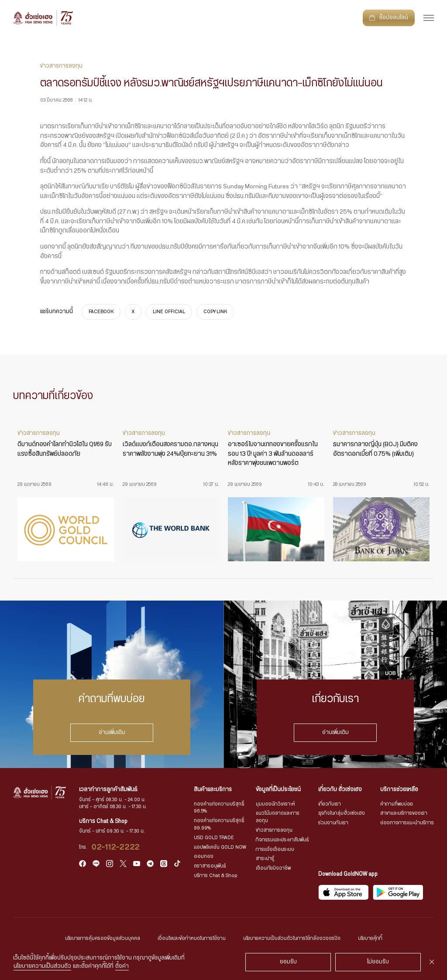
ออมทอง (204, 856)
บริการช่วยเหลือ (399, 790)
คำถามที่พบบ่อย (397, 804)
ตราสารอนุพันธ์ (210, 866)
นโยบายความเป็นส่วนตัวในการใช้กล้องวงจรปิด (292, 938)
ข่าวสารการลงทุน (274, 830)
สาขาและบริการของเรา (404, 813)
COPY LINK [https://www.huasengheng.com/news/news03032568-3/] (215, 312)
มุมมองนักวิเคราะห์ (275, 804)
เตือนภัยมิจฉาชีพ (273, 868)
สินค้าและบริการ (213, 790)
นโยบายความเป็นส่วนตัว (42, 966)
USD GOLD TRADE (214, 838)
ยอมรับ (288, 962)
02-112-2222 (116, 847)
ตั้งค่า (122, 966)
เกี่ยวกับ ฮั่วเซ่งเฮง (340, 790)
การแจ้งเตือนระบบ (275, 849)
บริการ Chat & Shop (216, 876)
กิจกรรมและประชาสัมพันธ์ (282, 840)
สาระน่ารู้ (265, 859)
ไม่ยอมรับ (378, 962)
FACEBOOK (101, 312)
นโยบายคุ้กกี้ (370, 938)
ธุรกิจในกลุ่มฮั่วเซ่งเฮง (342, 813)
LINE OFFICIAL (169, 312)
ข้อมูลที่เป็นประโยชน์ (278, 790)
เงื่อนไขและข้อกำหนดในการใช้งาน (192, 938)
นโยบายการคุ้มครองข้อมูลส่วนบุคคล (103, 938)
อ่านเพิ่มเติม (112, 732)
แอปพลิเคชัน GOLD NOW (220, 847)
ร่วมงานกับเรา (333, 823)
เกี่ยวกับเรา (330, 804)
